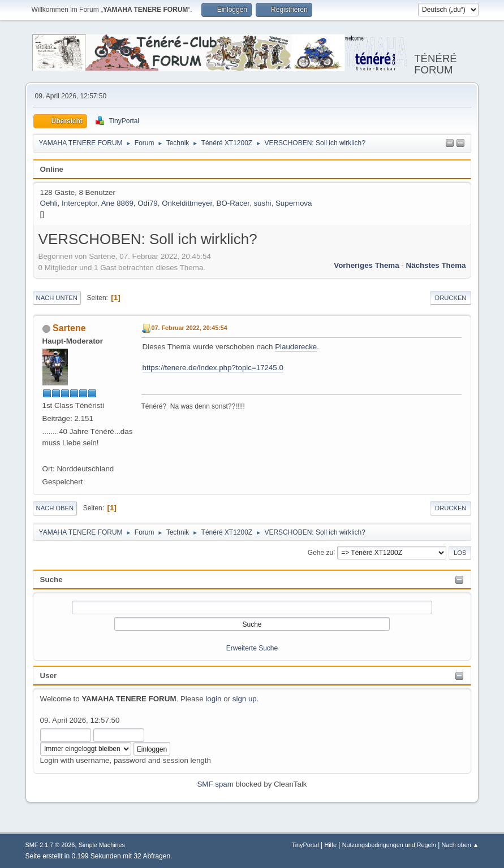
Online (52, 169)
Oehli (49, 203)
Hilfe (330, 845)
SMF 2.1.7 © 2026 (50, 845)
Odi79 (148, 203)
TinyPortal (305, 845)
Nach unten (57, 298)
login (213, 699)
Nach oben (55, 508)
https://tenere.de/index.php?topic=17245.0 (213, 368)
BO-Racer (233, 203)
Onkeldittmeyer (187, 203)
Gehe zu (320, 552)
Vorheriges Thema (366, 265)
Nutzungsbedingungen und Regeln (389, 845)
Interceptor (79, 203)
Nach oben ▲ (460, 845)
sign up (245, 699)
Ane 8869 (117, 203)
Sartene (69, 328)
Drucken (451, 298)
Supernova (294, 203)
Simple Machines (102, 845)
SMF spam (215, 784)
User (49, 676)
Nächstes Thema (436, 265)
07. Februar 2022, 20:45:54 (189, 328)
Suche (51, 580)
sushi (262, 203)
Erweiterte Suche (252, 648)
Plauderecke (296, 347)
